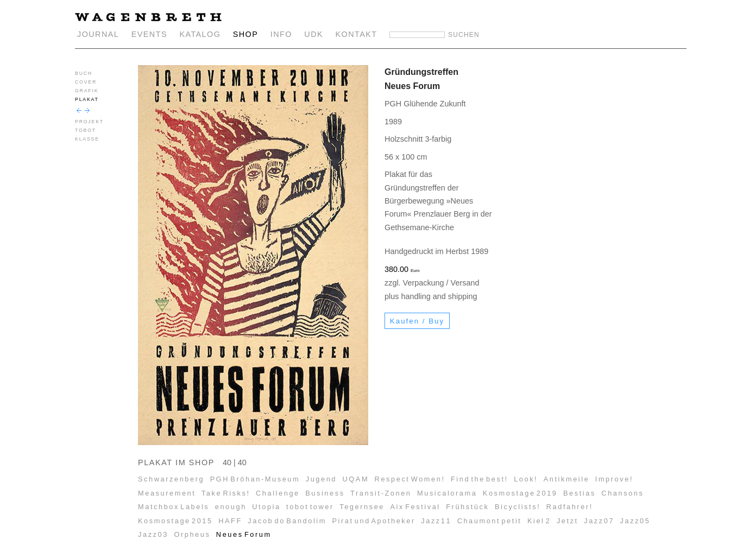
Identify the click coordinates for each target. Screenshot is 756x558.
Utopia (266, 507)
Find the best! (480, 479)
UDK (314, 34)
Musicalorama (447, 493)
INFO (281, 34)
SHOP (246, 34)
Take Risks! (226, 493)
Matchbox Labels (174, 507)
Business (325, 493)
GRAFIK (87, 91)
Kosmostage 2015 (175, 521)
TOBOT (86, 130)
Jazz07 (599, 521)
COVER (86, 82)
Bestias (579, 493)
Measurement (167, 493)
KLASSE (87, 139)
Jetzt (568, 521)
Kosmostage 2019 (520, 493)
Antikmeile (567, 479)
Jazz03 (153, 534)
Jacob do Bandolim (287, 521)
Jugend (321, 479)
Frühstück (467, 507)
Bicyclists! (518, 507)
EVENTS (149, 34)
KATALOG (200, 34)
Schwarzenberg (171, 479)
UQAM (356, 479)
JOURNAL (98, 34)
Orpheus (192, 534)
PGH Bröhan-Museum (255, 479)
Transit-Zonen (381, 493)
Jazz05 (635, 521)
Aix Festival (415, 507)
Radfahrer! (570, 507)
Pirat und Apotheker (373, 521)
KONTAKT (357, 34)
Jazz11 (436, 521)
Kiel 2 (539, 521)
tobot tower (310, 507)
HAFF (230, 521)
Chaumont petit (490, 521)
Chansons (622, 493)
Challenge (278, 493)
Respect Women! (410, 479)
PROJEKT (89, 122)
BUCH (84, 73)
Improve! (614, 479)
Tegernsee (362, 507)
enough (231, 507)
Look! (526, 479)
